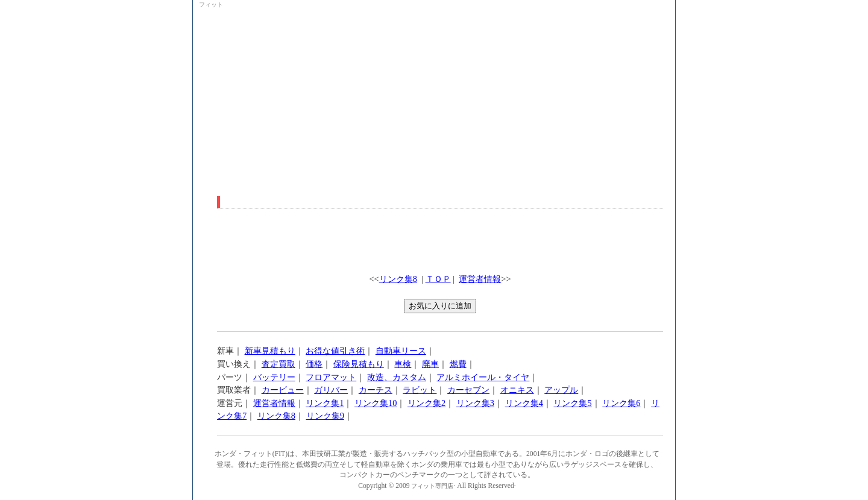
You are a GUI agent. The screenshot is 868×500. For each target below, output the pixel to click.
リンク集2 (426, 403)
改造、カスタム (397, 377)
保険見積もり (359, 364)
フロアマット (331, 377)
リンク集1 (325, 403)
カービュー (283, 390)
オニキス (517, 390)
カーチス (376, 390)
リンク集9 (325, 416)
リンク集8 (398, 279)
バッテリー (274, 377)
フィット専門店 (432, 486)
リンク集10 (376, 403)
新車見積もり (270, 351)
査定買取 (278, 364)
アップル (561, 390)
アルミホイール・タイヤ (483, 377)
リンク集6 (621, 403)
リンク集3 (475, 403)
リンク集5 (572, 403)
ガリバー (331, 390)
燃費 (458, 364)
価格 (314, 364)
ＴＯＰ (438, 279)
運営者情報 (480, 279)
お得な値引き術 (335, 351)
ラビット (420, 390)
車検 (403, 364)
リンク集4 (524, 403)
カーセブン (468, 390)
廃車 (430, 364)
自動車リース (401, 351)
